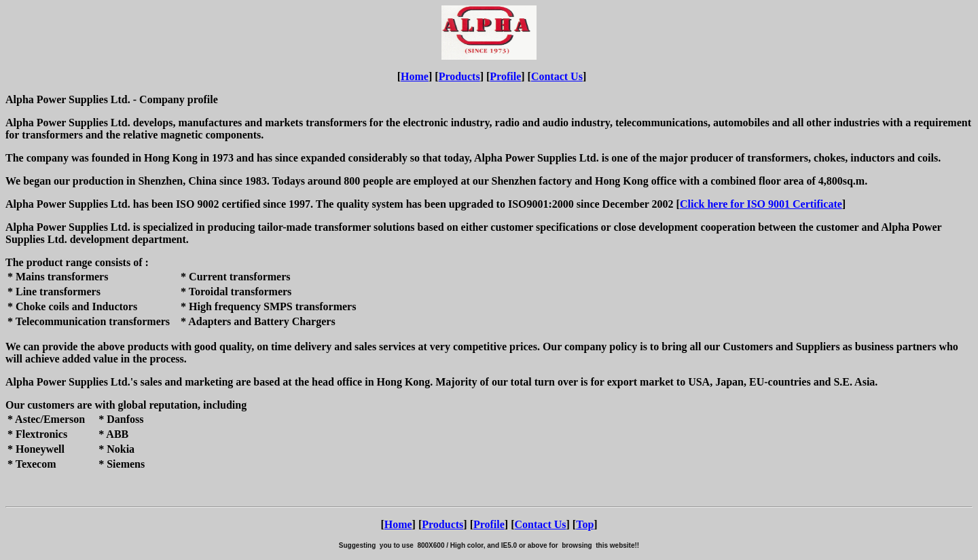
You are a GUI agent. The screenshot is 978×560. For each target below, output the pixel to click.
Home (415, 76)
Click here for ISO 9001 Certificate (761, 204)
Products (459, 76)
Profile (505, 76)
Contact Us (557, 76)
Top (585, 524)
